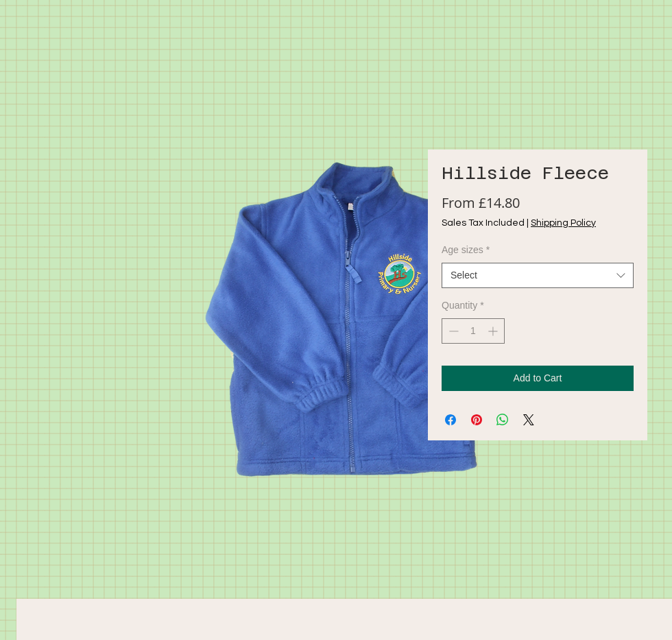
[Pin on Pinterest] (477, 420)
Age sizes (466, 250)
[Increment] (494, 331)
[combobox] (538, 276)
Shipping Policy (563, 223)
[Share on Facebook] (451, 420)
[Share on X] (529, 420)
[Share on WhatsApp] (503, 420)
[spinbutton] (473, 331)
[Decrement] (452, 331)
